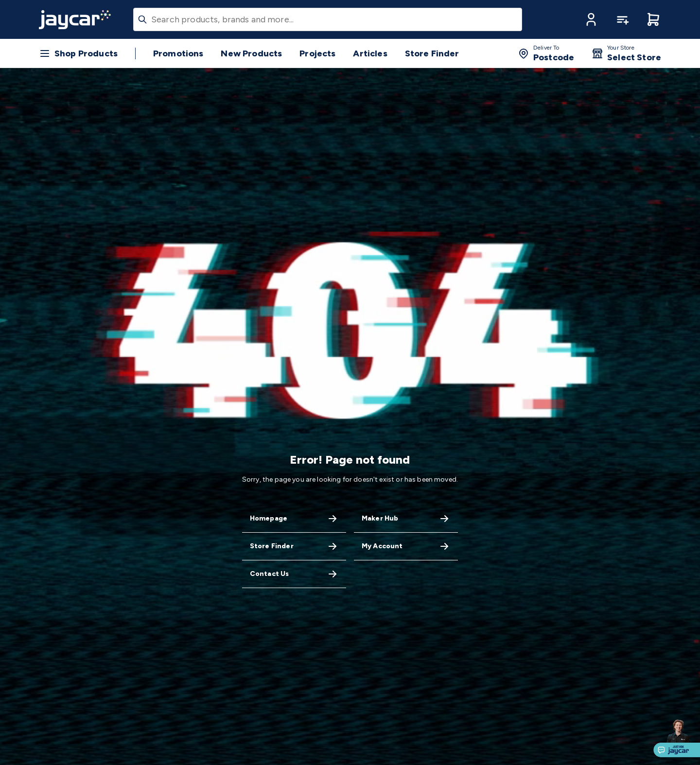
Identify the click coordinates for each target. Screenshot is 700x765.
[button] (591, 19)
